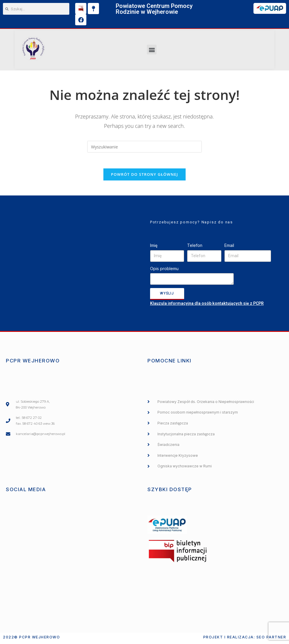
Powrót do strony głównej (145, 176)
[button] (152, 50)
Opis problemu (164, 271)
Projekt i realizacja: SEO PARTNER (245, 639)
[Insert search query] (144, 147)
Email (229, 247)
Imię (154, 247)
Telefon (195, 247)
